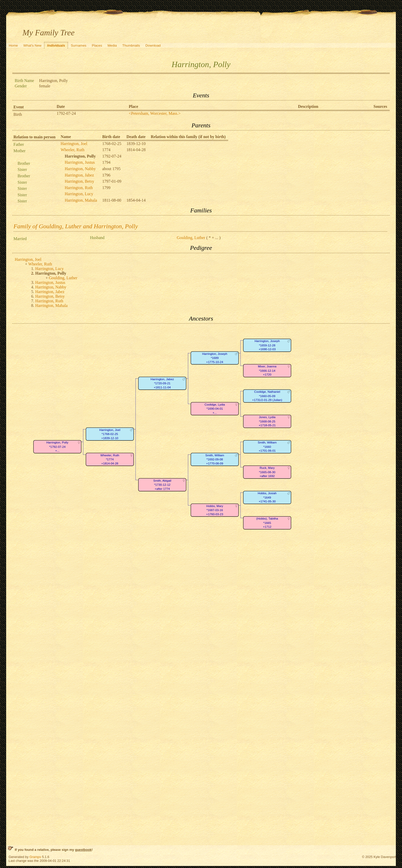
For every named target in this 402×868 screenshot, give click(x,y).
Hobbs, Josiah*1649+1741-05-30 (267, 498)
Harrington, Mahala (81, 200)
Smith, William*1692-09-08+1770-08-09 (215, 459)
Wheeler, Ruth (73, 150)
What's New (32, 45)
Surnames (79, 45)
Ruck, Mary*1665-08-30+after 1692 (267, 472)
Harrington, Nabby (80, 169)
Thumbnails (131, 45)
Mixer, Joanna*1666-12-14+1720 (267, 371)
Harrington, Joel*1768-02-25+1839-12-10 (110, 434)
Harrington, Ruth (79, 188)
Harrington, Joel (74, 144)
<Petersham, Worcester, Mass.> (155, 113)
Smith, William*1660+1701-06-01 (267, 447)
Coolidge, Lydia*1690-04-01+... (215, 409)
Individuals (56, 45)
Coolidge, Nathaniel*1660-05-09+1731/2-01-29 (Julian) (267, 396)
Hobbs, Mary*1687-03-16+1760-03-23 (215, 510)
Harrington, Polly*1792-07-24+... (57, 447)
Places (97, 45)
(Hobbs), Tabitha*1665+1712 (267, 523)
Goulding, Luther (191, 238)
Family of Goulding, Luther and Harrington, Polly (76, 226)
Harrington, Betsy (80, 181)
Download (153, 45)
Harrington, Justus (80, 162)
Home (13, 45)
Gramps (35, 857)
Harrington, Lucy (79, 194)
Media (112, 45)
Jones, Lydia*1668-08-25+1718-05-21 (267, 421)
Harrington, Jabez (79, 175)
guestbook (83, 850)
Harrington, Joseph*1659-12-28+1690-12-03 (267, 345)
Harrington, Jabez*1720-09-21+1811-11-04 (162, 383)
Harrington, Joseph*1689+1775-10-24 (215, 358)
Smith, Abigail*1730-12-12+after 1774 (162, 485)
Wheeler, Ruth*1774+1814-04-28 (110, 459)
